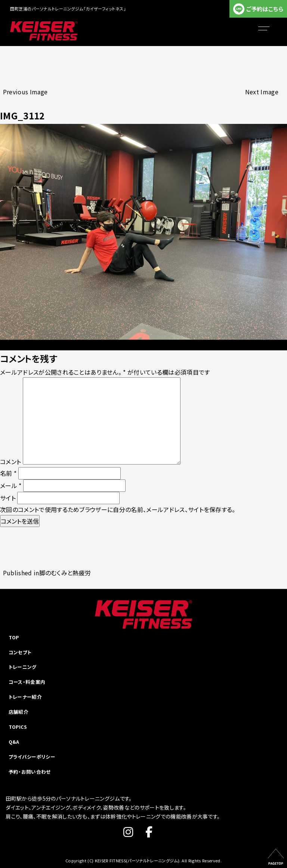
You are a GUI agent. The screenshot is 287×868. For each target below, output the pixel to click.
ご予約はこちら (265, 9)
